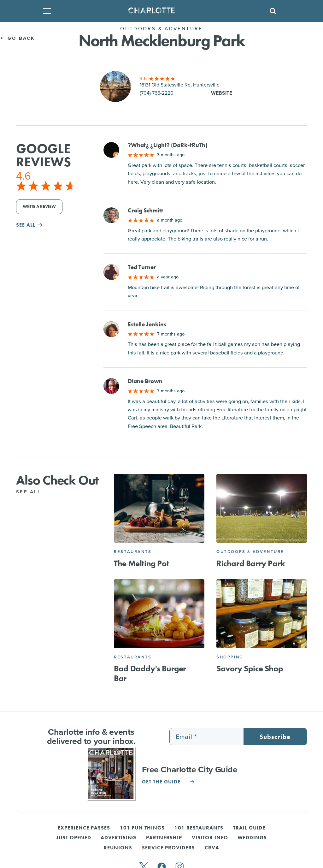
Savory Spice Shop (250, 669)
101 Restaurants (199, 828)
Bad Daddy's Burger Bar (150, 674)
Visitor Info (210, 838)
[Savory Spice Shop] (262, 614)
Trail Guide (249, 828)
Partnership (164, 838)
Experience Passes (84, 828)
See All (32, 492)
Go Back (18, 38)
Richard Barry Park (251, 564)
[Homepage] (160, 11)
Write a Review (39, 207)
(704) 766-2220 (157, 93)
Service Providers (168, 848)
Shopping (230, 657)
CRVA (212, 848)
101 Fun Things (142, 828)
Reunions (118, 848)
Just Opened (74, 838)
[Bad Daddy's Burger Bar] (159, 614)
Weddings (252, 838)
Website (222, 93)
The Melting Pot (141, 564)
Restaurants (133, 552)
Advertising (118, 838)
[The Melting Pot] (159, 508)
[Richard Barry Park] (262, 508)
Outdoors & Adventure (250, 552)
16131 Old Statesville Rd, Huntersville (180, 85)
